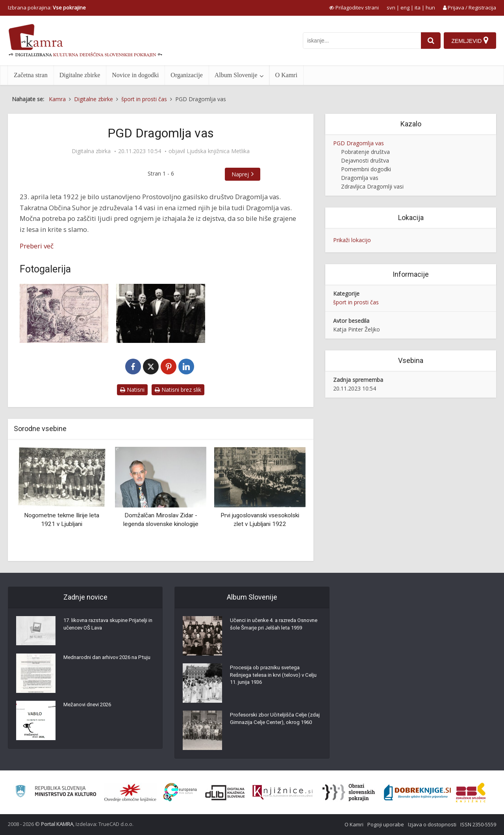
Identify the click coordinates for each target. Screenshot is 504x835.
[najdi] (430, 41)
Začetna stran (31, 75)
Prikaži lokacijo (352, 240)
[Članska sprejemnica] (64, 313)
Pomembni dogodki (366, 169)
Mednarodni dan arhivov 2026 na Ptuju (104, 663)
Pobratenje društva (365, 152)
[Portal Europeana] (180, 792)
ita (418, 7)
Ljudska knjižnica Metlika (218, 151)
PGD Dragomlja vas (359, 143)
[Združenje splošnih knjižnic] (471, 792)
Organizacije (186, 75)
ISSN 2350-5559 (478, 824)
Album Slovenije (236, 75)
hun (430, 7)
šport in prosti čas (356, 302)
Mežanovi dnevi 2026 (90, 707)
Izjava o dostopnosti (432, 824)
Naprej (240, 174)
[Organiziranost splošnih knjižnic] (130, 792)
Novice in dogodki (135, 75)
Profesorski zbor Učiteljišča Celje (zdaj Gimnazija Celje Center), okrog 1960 (274, 724)
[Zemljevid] (470, 41)
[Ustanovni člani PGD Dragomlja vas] (160, 313)
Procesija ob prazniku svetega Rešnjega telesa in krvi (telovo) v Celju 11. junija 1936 (270, 677)
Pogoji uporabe (386, 824)
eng (405, 7)
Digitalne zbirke (80, 75)
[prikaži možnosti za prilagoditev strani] (354, 7)
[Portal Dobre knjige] (417, 792)
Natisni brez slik (178, 390)
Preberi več (37, 246)
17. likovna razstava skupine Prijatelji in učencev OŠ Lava (109, 626)
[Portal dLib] (225, 792)
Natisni (132, 390)
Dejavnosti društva (365, 160)
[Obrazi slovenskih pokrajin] (349, 792)
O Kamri (286, 75)
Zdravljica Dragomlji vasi (372, 186)
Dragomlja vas (360, 178)
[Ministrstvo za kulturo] (56, 792)
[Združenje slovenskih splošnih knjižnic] (283, 792)
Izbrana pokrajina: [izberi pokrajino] (47, 7)
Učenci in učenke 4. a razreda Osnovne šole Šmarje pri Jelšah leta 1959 (274, 630)
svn (391, 7)
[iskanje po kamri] (361, 41)
